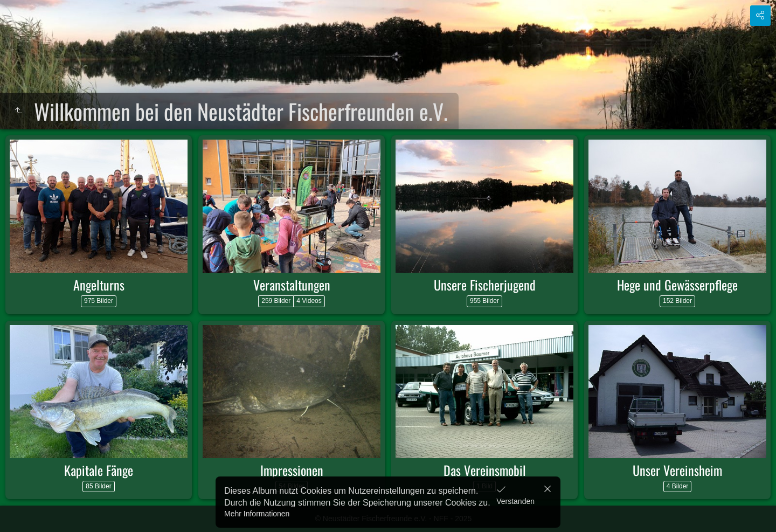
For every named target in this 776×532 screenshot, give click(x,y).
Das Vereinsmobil (485, 470)
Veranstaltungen (292, 285)
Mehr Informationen (257, 514)
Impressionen (292, 470)
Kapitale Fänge (99, 470)
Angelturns (99, 285)
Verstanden (515, 501)
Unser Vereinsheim (677, 470)
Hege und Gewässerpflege (677, 285)
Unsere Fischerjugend (485, 285)
